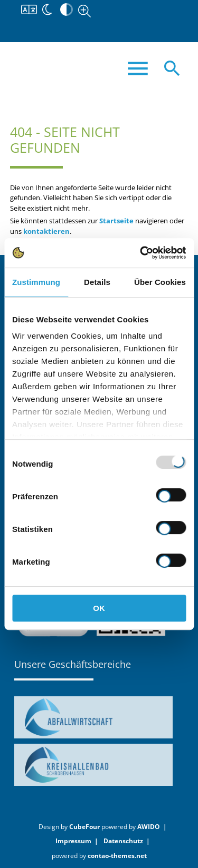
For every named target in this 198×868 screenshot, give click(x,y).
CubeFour (84, 826)
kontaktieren (46, 231)
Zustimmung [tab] (36, 282)
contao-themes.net (117, 855)
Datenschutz (123, 841)
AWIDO (149, 826)
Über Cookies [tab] (160, 282)
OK (99, 608)
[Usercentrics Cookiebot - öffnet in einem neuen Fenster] (141, 253)
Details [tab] (97, 282)
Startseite (116, 221)
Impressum (73, 841)
